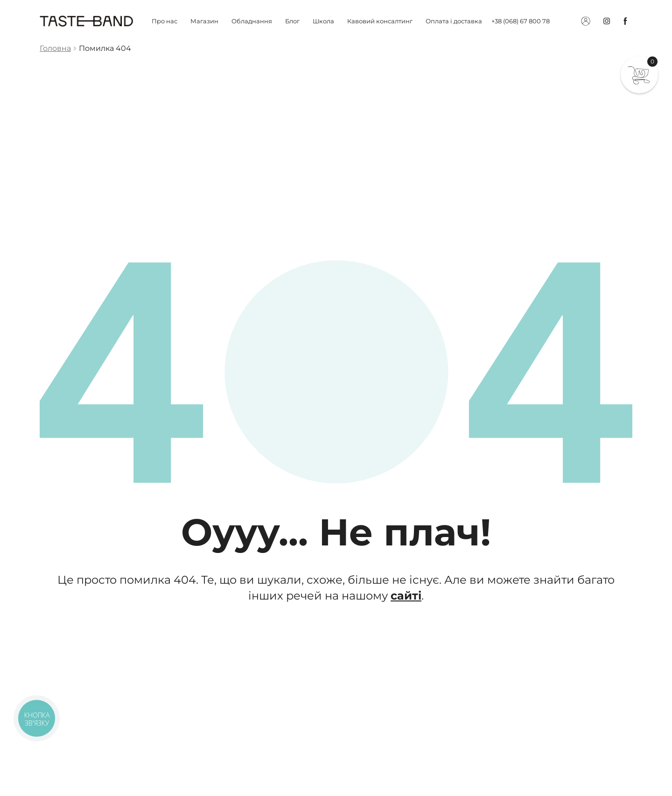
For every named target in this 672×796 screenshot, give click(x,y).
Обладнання (252, 21)
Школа (323, 21)
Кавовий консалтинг (380, 21)
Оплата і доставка (454, 21)
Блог (292, 21)
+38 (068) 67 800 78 (521, 21)
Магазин (204, 21)
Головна (55, 48)
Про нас (164, 21)
